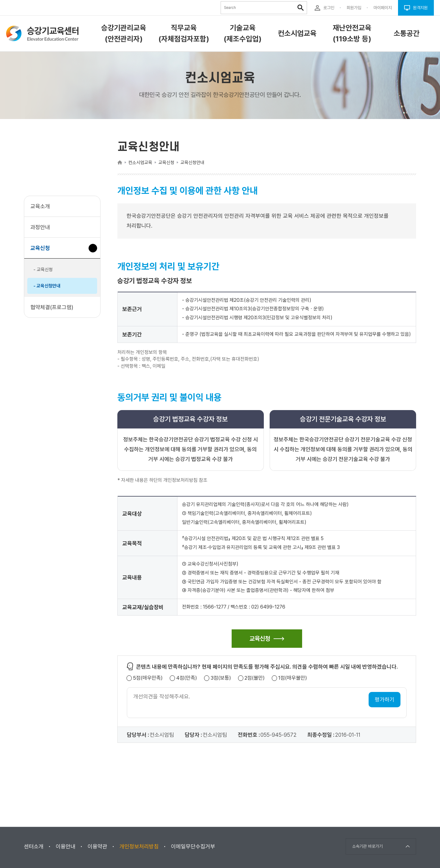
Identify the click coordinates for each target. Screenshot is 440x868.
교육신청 (42, 251)
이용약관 (97, 846)
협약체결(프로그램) (52, 307)
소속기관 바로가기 (367, 846)
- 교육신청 (43, 270)
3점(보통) (221, 678)
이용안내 (66, 846)
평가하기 (385, 699)
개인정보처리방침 (139, 846)
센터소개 (34, 846)
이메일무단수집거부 (193, 846)
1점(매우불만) (293, 678)
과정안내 (40, 227)
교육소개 (40, 206)
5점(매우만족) (148, 678)
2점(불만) (255, 678)
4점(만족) (187, 678)
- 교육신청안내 (47, 286)
